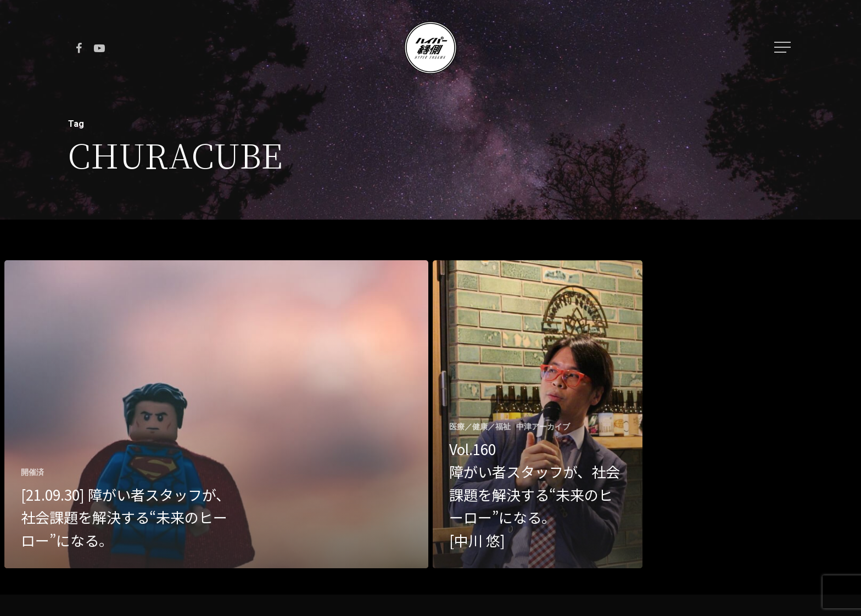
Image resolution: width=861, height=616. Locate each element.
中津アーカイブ (543, 427)
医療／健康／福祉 (480, 427)
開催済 (32, 472)
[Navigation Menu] (784, 47)
